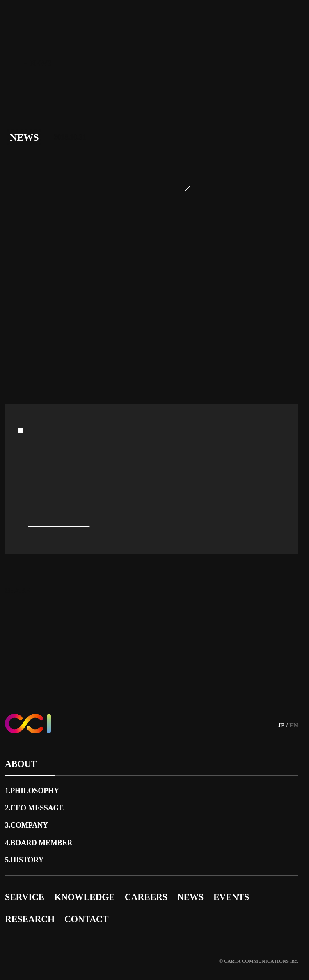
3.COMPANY (28, 816)
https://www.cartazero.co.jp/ (200, 87)
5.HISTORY (25, 851)
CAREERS (150, 888)
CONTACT (89, 910)
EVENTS (241, 888)
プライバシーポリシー (226, 934)
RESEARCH (31, 910)
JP (280, 716)
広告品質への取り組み (89, 934)
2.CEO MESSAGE (37, 799)
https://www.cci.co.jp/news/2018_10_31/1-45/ (83, 385)
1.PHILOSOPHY (33, 781)
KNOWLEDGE (87, 888)
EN (293, 716)
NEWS (197, 888)
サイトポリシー (158, 934)
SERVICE (25, 888)
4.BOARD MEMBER (42, 833)
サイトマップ (24, 934)
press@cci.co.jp (60, 544)
